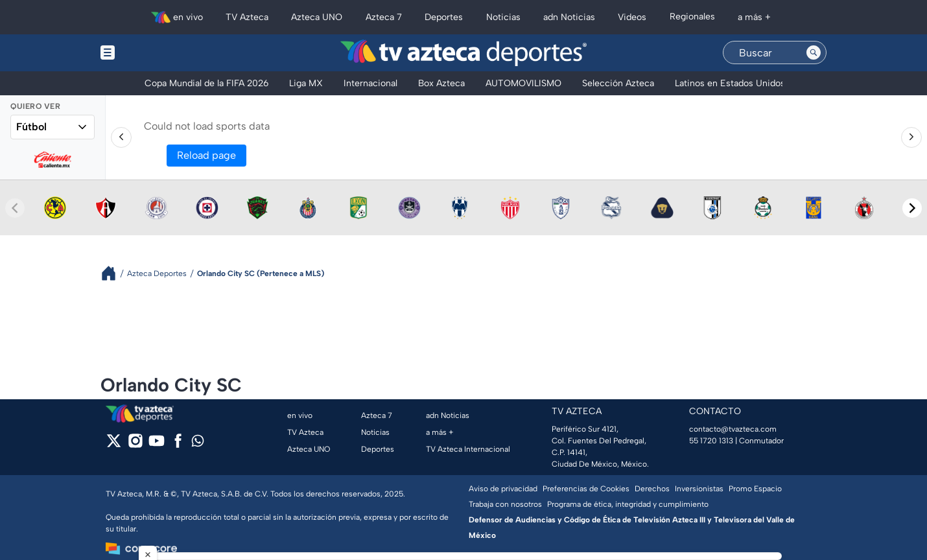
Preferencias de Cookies (586, 489)
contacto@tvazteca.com (733, 429)
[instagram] (135, 445)
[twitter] (114, 445)
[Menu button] (152, 53)
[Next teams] (912, 208)
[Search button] (814, 52)
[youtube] (157, 445)
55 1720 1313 (711, 441)
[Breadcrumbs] (114, 273)
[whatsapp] (198, 444)
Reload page (206, 155)
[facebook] (178, 445)
